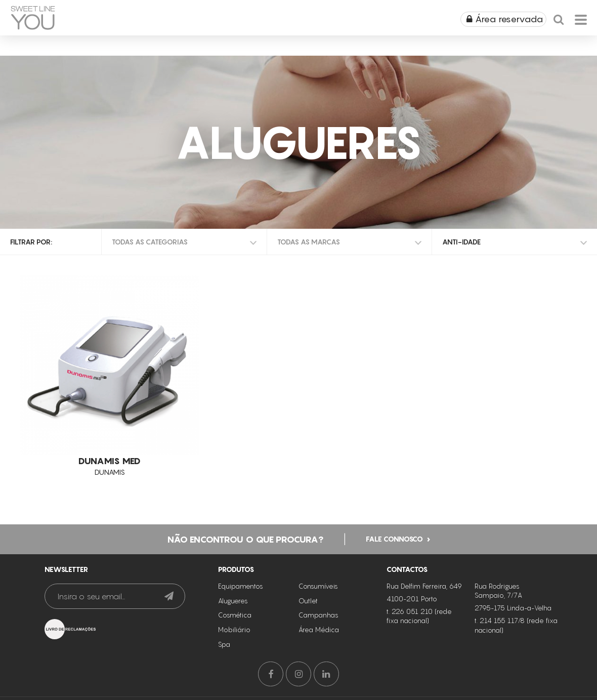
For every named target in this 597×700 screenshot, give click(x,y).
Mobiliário (234, 630)
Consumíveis (318, 586)
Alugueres (233, 601)
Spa (224, 644)
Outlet (308, 601)
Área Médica (319, 630)
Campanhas (318, 615)
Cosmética (235, 615)
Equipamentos (241, 586)
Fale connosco (394, 538)
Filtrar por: (31, 242)
